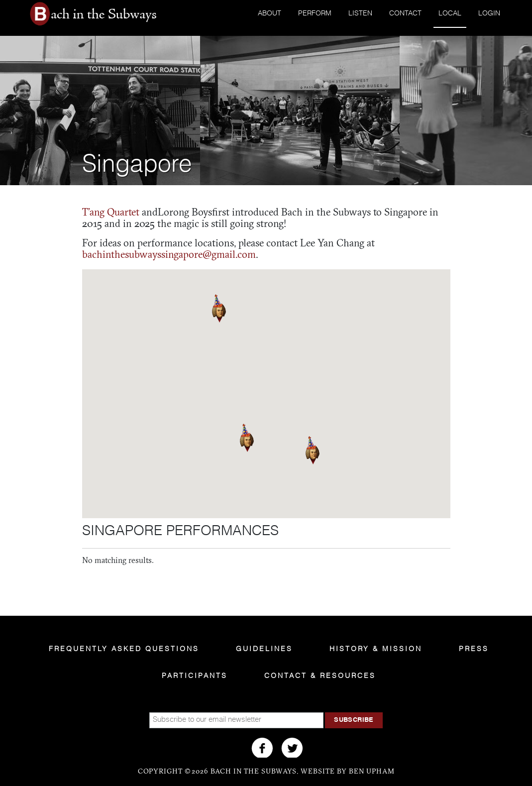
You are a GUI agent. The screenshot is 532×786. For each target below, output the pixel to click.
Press (474, 649)
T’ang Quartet (111, 213)
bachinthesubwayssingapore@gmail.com (169, 255)
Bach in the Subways (102, 14)
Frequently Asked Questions (124, 649)
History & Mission (376, 649)
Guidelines (264, 649)
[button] (247, 438)
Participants (195, 676)
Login (489, 13)
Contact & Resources (320, 676)
